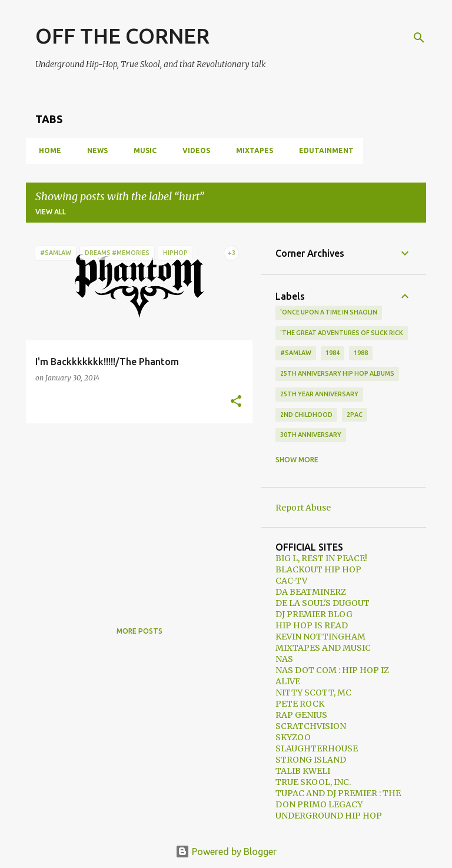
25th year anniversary (319, 394)
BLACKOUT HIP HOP (318, 569)
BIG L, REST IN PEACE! (321, 558)
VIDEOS (193, 150)
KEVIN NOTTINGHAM (320, 637)
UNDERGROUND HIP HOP (329, 816)
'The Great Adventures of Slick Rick (342, 333)
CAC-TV (291, 581)
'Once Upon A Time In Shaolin (329, 312)
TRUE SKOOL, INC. (313, 782)
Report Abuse (303, 508)
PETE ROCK (300, 704)
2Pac (355, 415)
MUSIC (142, 150)
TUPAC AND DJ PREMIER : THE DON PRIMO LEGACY (338, 799)
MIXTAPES (251, 150)
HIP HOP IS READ (312, 625)
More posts (139, 631)
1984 (333, 353)
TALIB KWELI (303, 771)
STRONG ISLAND (311, 760)
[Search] (419, 38)
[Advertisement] (135, 515)
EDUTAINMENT (323, 150)
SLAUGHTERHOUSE (317, 748)
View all (51, 212)
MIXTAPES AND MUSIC (323, 648)
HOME (46, 150)
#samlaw (296, 353)
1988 (361, 353)
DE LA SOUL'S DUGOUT (323, 603)
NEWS (94, 150)
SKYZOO (293, 737)
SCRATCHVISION (311, 726)
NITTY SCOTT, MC (313, 693)
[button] (236, 402)
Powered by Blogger (226, 852)
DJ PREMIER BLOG (314, 614)
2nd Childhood (306, 415)
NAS (284, 659)
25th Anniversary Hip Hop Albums (337, 373)
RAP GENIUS (301, 715)
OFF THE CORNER (122, 36)
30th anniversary (311, 435)
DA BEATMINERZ (311, 592)
